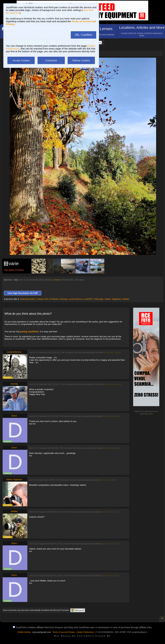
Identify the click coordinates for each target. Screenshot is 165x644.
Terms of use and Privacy (64, 632)
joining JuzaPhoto (29, 332)
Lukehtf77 (89, 299)
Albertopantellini (28, 299)
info (151, 414)
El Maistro (54, 299)
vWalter (126, 299)
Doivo (58, 280)
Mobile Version (24, 632)
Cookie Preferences (85, 632)
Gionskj (63, 299)
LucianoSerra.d (76, 299)
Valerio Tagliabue (113, 299)
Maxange (99, 299)
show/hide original (112, 352)
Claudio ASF (42, 299)
